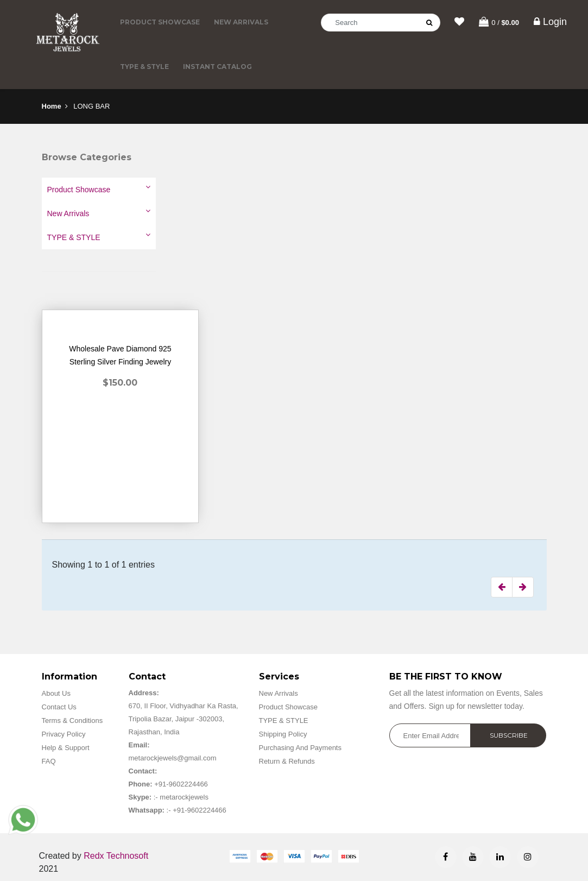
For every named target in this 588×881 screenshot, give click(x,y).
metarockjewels (183, 797)
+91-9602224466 (181, 784)
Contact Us (59, 707)
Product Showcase (160, 22)
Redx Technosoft (116, 856)
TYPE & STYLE (144, 67)
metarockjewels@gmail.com (173, 758)
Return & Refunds (287, 761)
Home (52, 106)
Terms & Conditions (72, 720)
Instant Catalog (217, 67)
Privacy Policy (64, 734)
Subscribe (509, 735)
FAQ (49, 761)
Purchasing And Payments (300, 748)
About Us (56, 693)
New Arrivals (241, 22)
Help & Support (66, 748)
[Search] (381, 23)
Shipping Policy (283, 734)
